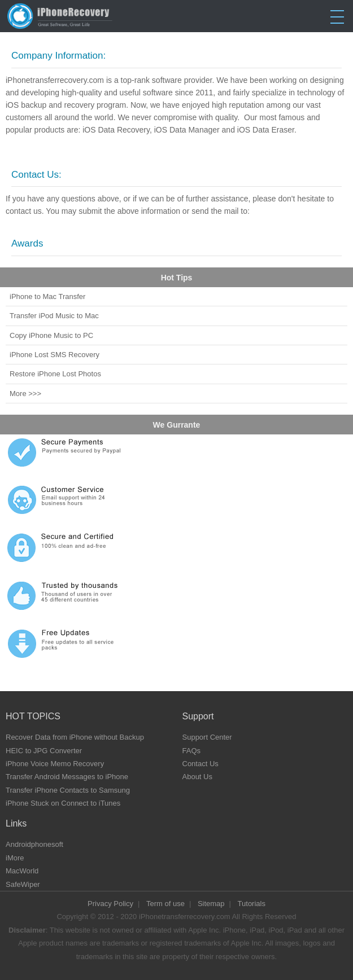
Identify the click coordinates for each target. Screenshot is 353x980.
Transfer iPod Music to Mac (54, 316)
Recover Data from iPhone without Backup (75, 737)
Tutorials (252, 904)
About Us (197, 777)
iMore (15, 858)
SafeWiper (23, 884)
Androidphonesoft (34, 844)
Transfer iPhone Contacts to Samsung (68, 790)
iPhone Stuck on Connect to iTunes (63, 803)
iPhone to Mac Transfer (47, 296)
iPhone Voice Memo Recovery (55, 764)
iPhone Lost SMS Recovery (55, 355)
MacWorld (22, 871)
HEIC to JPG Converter (44, 751)
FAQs (192, 751)
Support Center (207, 737)
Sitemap (211, 904)
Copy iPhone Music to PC (51, 335)
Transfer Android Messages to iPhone (67, 777)
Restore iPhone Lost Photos (55, 374)
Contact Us (201, 764)
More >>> (25, 394)
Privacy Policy (110, 904)
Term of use (165, 904)
